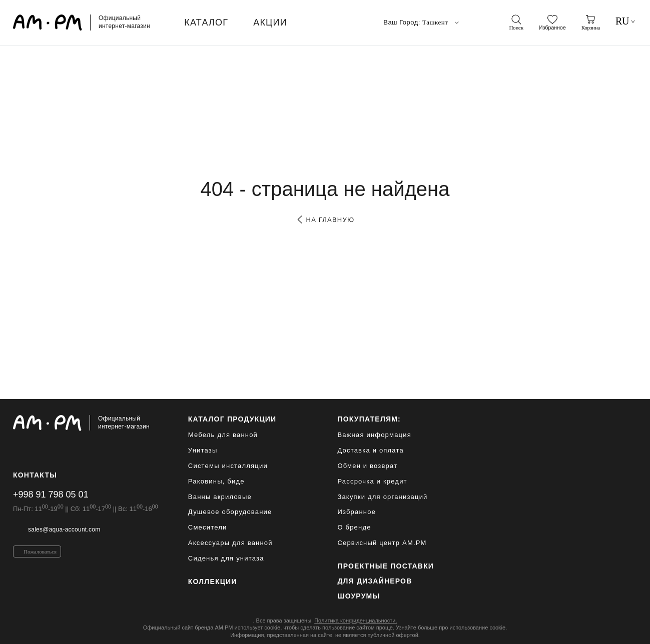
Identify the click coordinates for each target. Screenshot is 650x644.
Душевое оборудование (230, 512)
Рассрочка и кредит (372, 481)
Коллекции (213, 581)
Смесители (208, 527)
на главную (325, 220)
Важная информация (374, 435)
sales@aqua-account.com (64, 529)
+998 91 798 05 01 (51, 494)
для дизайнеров (375, 581)
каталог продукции (232, 419)
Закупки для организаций (382, 497)
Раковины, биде (216, 481)
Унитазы (203, 450)
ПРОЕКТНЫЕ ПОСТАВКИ (386, 566)
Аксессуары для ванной (230, 543)
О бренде (354, 527)
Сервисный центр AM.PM (382, 543)
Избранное (357, 512)
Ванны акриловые (220, 497)
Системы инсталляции (228, 466)
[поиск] (516, 22)
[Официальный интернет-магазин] (86, 423)
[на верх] (627, 628)
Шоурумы (359, 596)
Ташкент (442, 22)
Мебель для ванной (223, 435)
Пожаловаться (40, 551)
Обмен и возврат (367, 466)
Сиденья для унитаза (226, 558)
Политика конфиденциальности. (356, 620)
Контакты (35, 475)
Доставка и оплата (371, 450)
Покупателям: (369, 419)
